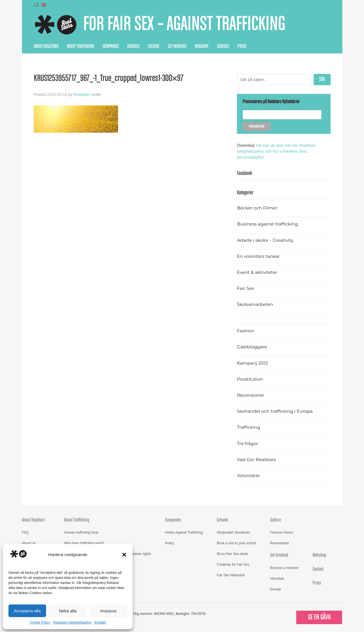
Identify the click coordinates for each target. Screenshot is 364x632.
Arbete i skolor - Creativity (265, 240)
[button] (124, 555)
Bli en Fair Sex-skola (232, 554)
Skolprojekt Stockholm (233, 532)
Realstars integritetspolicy (72, 622)
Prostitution (250, 379)
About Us (29, 543)
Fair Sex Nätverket (231, 575)
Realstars (82, 94)
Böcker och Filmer (257, 208)
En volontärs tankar (258, 256)
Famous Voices (282, 532)
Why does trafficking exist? (84, 543)
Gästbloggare (252, 347)
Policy (169, 543)
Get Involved (177, 46)
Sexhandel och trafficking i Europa (275, 411)
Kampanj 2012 (252, 363)
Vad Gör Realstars (256, 460)
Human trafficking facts (81, 532)
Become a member (284, 568)
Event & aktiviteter (257, 272)
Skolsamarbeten (255, 304)
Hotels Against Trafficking (184, 532)
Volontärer (248, 476)
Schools (133, 46)
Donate (276, 589)
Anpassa (108, 611)
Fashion (246, 331)
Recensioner (251, 395)
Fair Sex (246, 288)
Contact (223, 46)
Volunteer (277, 579)
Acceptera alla (27, 611)
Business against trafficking (267, 224)
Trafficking (249, 427)
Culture (154, 46)
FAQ (25, 532)
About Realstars (46, 46)
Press (242, 46)
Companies (111, 46)
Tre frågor (248, 443)
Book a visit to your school (236, 543)
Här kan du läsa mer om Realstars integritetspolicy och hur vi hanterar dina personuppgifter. (276, 151)
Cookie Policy (40, 622)
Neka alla (68, 611)
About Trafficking (81, 46)
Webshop (202, 46)
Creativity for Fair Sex (233, 565)
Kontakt (100, 622)
